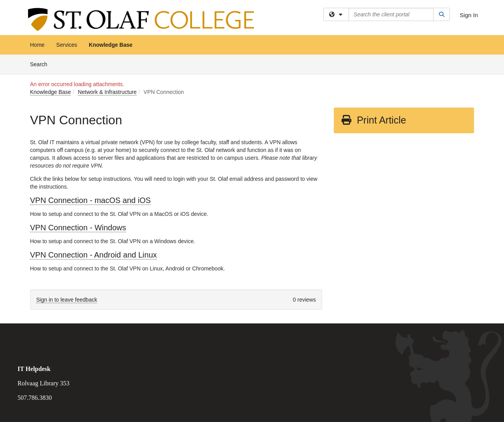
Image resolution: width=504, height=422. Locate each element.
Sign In (469, 15)
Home (37, 45)
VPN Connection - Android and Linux (93, 255)
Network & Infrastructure (107, 92)
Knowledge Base (111, 45)
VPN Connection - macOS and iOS (90, 200)
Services (67, 45)
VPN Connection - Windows (78, 228)
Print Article (373, 120)
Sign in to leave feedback (67, 300)
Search (41, 64)
